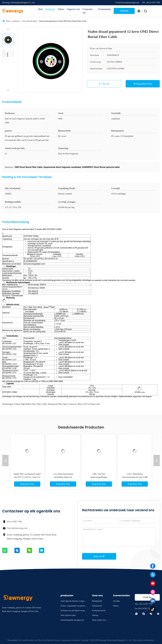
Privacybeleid (13, 640)
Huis (41, 9)
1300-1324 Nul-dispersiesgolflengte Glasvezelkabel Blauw (99, 477)
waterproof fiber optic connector (62, 404)
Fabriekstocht (97, 606)
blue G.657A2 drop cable (89, 404)
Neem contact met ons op (100, 620)
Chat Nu (124, 11)
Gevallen (116, 601)
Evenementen (105, 9)
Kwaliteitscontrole (99, 611)
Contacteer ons (88, 11)
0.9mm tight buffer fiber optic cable (30, 404)
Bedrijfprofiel (97, 601)
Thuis (8, 21)
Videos (61, 9)
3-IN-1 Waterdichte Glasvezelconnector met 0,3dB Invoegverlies (135, 477)
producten (16, 21)
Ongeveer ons (73, 9)
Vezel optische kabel (29, 21)
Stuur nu (99, 556)
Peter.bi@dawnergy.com (17, 528)
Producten (50, 9)
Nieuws (116, 606)
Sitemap (95, 615)
